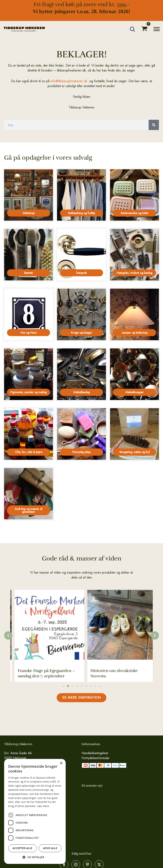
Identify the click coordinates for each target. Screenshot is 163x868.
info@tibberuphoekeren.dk (69, 81)
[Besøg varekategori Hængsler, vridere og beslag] (134, 255)
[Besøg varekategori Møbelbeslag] (81, 374)
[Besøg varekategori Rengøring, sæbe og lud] (134, 434)
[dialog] (35, 811)
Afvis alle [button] (50, 848)
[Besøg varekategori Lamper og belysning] (134, 314)
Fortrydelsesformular (95, 758)
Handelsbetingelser (95, 753)
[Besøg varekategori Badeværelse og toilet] (134, 195)
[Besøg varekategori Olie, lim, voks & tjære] (29, 434)
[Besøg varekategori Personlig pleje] (81, 434)
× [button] (61, 763)
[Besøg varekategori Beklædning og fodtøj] (81, 195)
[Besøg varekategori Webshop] (29, 195)
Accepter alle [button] (22, 848)
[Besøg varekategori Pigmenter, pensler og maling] (29, 374)
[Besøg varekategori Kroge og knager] (81, 314)
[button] (133, 29)
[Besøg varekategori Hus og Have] (29, 314)
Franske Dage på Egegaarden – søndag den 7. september (115, 673)
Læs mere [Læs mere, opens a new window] (43, 806)
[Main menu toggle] (157, 29)
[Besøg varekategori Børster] (29, 255)
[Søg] (154, 125)
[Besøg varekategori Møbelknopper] (134, 374)
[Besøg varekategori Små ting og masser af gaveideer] (29, 494)
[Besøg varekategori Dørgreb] (81, 255)
